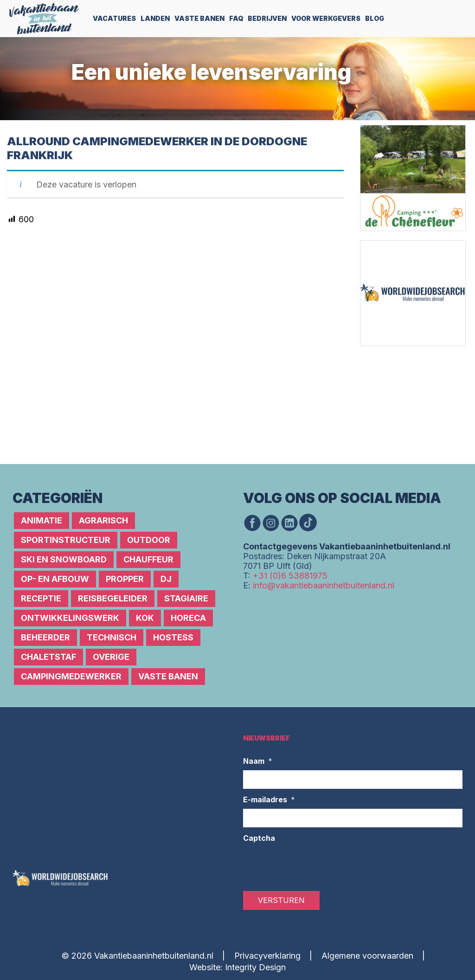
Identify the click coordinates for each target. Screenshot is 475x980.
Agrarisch (103, 520)
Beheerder (45, 637)
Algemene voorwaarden (367, 956)
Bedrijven (267, 18)
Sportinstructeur (66, 540)
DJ (166, 579)
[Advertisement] (416, 404)
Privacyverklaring (267, 956)
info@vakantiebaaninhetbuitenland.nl (324, 585)
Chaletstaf (48, 657)
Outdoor (149, 540)
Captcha (259, 838)
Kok (145, 618)
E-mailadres (269, 800)
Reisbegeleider (113, 598)
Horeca (188, 618)
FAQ (236, 18)
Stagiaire (186, 598)
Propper (125, 579)
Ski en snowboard (64, 559)
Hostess (173, 637)
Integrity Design (255, 967)
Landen (155, 18)
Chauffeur (148, 559)
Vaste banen (168, 676)
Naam (258, 761)
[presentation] (314, 865)
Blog (375, 18)
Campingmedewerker (71, 676)
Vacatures (114, 18)
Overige (111, 657)
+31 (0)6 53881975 (290, 576)
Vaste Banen (199, 18)
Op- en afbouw (55, 579)
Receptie (41, 598)
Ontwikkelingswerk (70, 618)
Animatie (42, 520)
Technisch (112, 637)
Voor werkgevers (326, 18)
